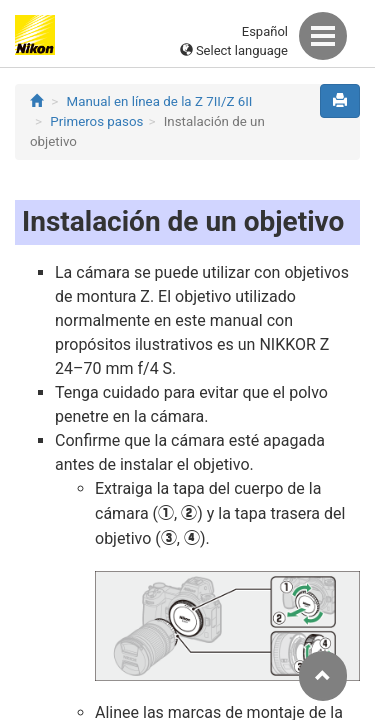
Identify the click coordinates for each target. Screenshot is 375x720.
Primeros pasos (96, 121)
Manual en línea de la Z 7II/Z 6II (160, 101)
